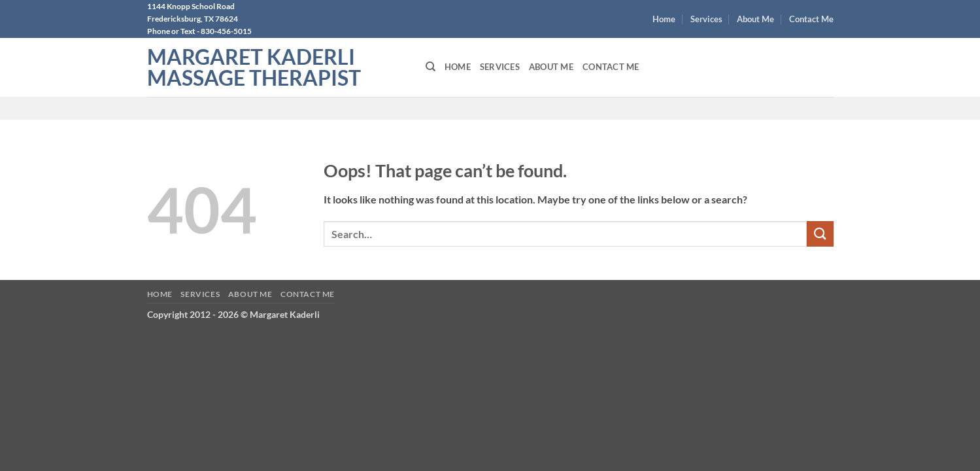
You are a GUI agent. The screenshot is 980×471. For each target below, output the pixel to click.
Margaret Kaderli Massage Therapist (254, 67)
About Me (755, 19)
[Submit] (820, 234)
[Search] (431, 67)
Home (664, 19)
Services (706, 19)
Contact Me (811, 19)
